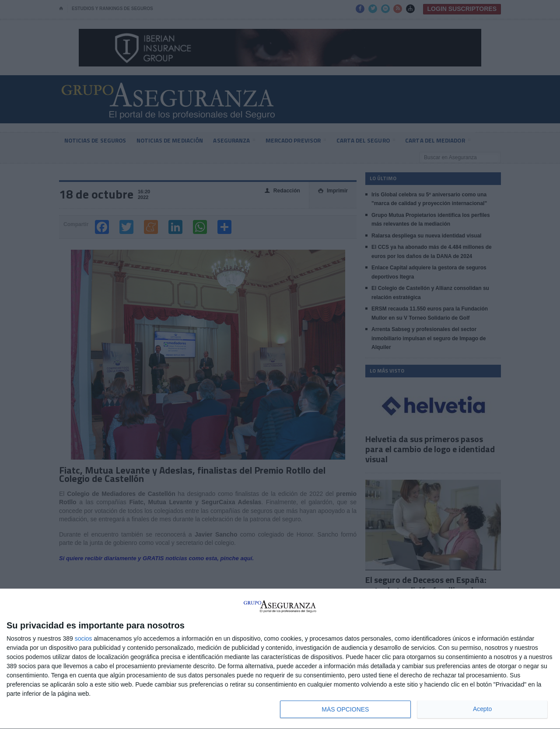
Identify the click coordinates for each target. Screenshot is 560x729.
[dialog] (280, 659)
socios (84, 638)
